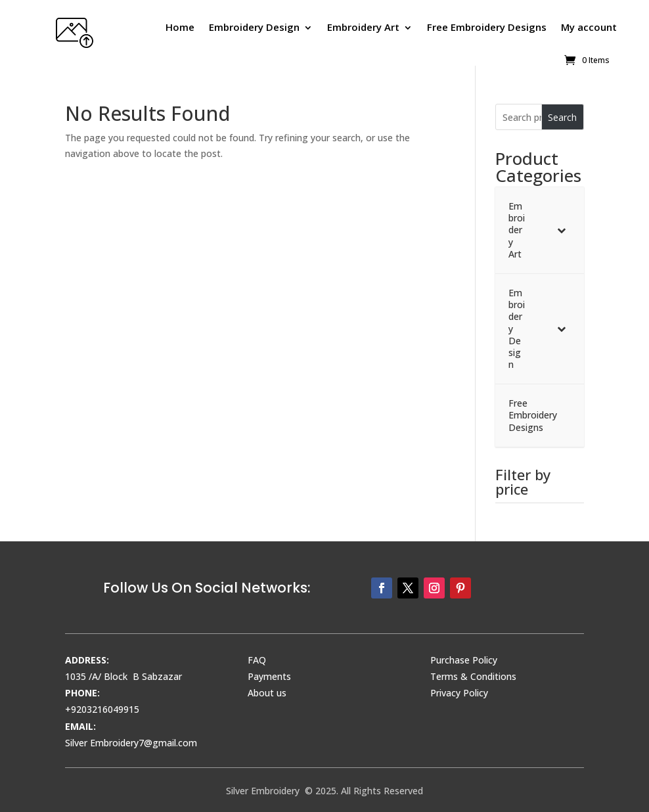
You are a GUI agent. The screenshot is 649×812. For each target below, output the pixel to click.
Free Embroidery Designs (487, 27)
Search (562, 117)
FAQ (257, 660)
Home (180, 27)
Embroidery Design (254, 27)
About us (267, 693)
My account (589, 27)
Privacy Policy (459, 693)
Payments (269, 676)
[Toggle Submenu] (561, 230)
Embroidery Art (363, 27)
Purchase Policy (464, 660)
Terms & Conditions (473, 676)
